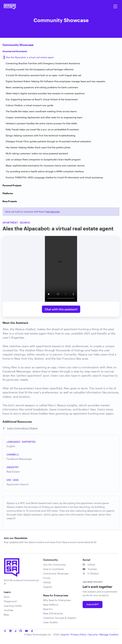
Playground (10, 601)
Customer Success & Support (60, 618)
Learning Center (13, 606)
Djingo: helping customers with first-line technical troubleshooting (41, 135)
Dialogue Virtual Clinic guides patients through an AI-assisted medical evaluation (48, 141)
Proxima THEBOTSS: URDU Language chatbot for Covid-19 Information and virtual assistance (54, 177)
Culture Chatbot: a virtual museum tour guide (29, 105)
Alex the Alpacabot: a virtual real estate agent (30, 57)
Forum (47, 578)
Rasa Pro (48, 609)
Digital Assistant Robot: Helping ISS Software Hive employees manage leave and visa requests (55, 81)
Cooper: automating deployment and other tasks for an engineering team (44, 117)
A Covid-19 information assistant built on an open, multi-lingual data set (43, 75)
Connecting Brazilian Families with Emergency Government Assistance (43, 63)
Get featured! (53, 212)
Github (47, 582)
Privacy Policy (79, 634)
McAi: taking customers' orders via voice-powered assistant (37, 153)
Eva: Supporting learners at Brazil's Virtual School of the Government (42, 99)
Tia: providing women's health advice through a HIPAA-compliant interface (45, 171)
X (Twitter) (91, 573)
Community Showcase (18, 45)
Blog (6, 615)
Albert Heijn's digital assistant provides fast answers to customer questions (45, 93)
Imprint (65, 634)
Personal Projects (12, 185)
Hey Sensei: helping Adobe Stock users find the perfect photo (38, 147)
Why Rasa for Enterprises (57, 600)
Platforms (8, 193)
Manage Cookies (109, 634)
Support (48, 587)
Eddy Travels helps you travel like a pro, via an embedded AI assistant (42, 129)
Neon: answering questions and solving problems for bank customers (42, 87)
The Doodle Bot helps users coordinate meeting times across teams (41, 111)
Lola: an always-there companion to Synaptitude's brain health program (43, 159)
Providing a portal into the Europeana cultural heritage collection (40, 69)
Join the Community (54, 565)
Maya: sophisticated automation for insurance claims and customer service (45, 165)
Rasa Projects (10, 201)
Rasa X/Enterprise (53, 613)
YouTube (9, 610)
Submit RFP (93, 604)
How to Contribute (54, 569)
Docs (7, 597)
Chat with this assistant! (61, 309)
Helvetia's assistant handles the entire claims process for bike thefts (41, 123)
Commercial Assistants (15, 51)
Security (93, 634)
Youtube (90, 569)
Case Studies (50, 622)
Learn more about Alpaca (22, 428)
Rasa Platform (51, 605)
